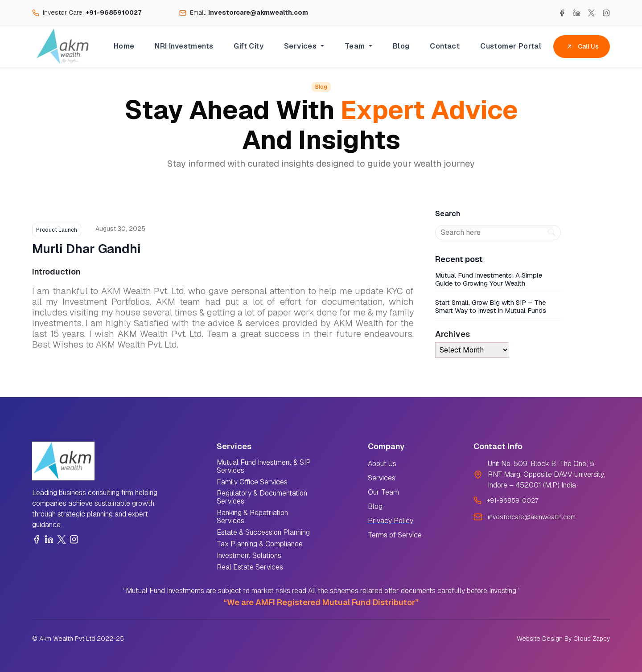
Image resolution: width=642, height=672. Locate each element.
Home (124, 46)
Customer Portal (511, 46)
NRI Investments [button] (184, 46)
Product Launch (57, 230)
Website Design (540, 639)
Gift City (249, 46)
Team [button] (356, 46)
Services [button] (301, 46)
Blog (401, 46)
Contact (445, 46)
